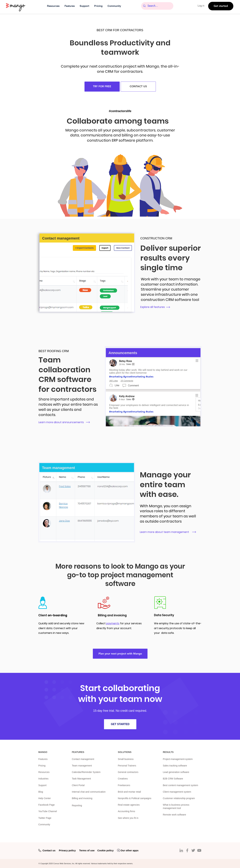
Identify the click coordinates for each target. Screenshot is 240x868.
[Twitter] (193, 850)
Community (44, 824)
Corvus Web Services (62, 863)
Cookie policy (105, 850)
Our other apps (129, 850)
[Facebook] (187, 850)
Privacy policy (67, 850)
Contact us (49, 850)
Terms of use (87, 850)
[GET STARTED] (120, 724)
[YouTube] (199, 850)
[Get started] (221, 6)
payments (113, 623)
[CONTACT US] (138, 87)
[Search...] (157, 6)
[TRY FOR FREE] (102, 87)
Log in (201, 6)
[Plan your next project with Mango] (120, 654)
